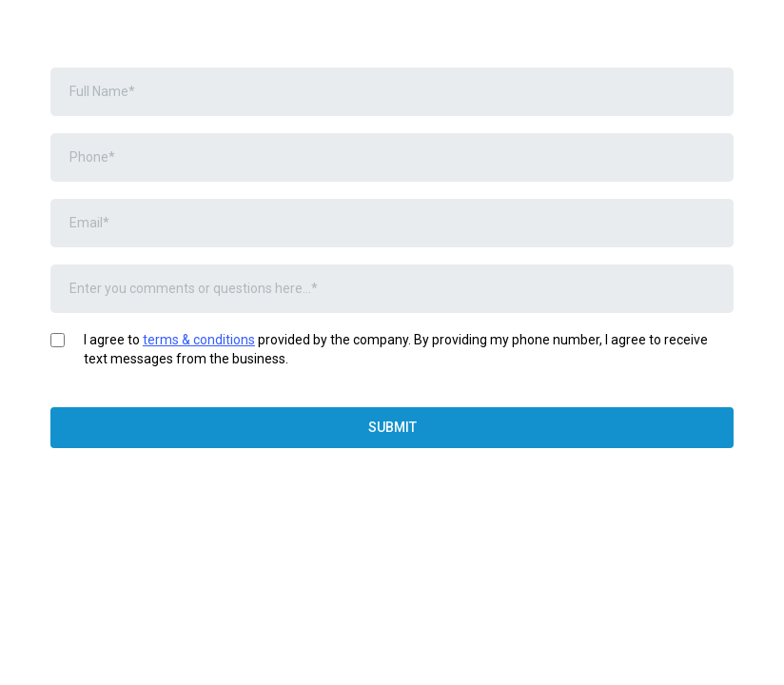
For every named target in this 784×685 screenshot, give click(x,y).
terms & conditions (199, 340)
